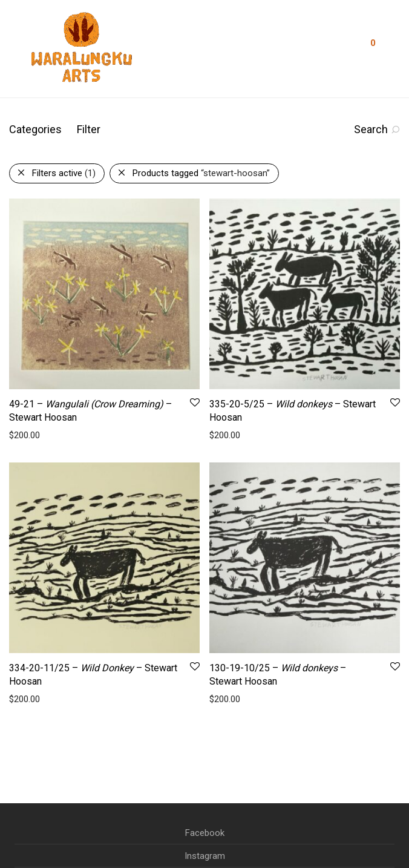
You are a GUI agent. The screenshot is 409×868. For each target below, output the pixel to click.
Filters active (64, 173)
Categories (35, 129)
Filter (89, 129)
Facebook (205, 833)
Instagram (205, 856)
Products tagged (201, 173)
